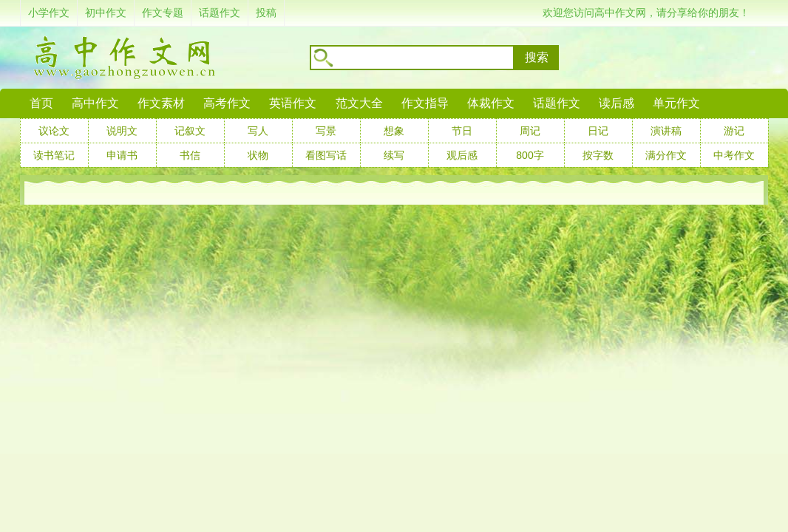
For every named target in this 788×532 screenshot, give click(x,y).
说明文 (122, 131)
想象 (394, 131)
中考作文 (734, 155)
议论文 (54, 131)
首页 (41, 103)
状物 (258, 155)
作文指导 (425, 103)
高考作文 (227, 103)
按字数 (598, 155)
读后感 (617, 103)
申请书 (122, 155)
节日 (462, 131)
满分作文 (666, 155)
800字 (530, 155)
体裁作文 (491, 103)
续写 (394, 155)
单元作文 (676, 103)
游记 (734, 131)
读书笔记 (54, 155)
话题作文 (220, 13)
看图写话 (326, 155)
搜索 (537, 57)
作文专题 (163, 13)
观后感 (462, 155)
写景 (326, 131)
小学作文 (49, 13)
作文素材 (161, 103)
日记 (598, 131)
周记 (530, 131)
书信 (190, 155)
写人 (258, 131)
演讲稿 (666, 131)
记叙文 (190, 131)
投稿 (266, 13)
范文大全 (359, 103)
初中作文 (106, 13)
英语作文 (293, 103)
